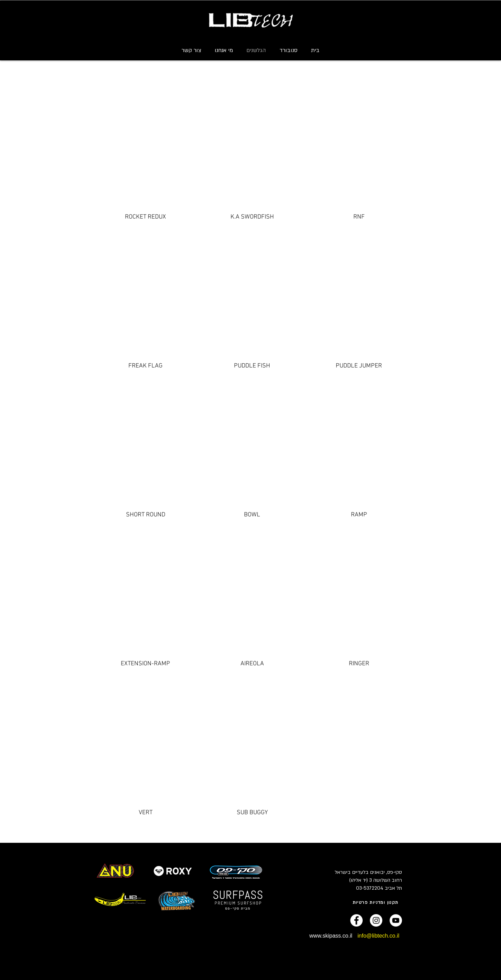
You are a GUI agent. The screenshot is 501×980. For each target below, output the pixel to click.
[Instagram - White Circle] (376, 920)
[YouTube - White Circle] (396, 920)
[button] (288, 50)
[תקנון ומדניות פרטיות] (376, 902)
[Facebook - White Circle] (356, 920)
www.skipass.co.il (331, 936)
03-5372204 (370, 888)
